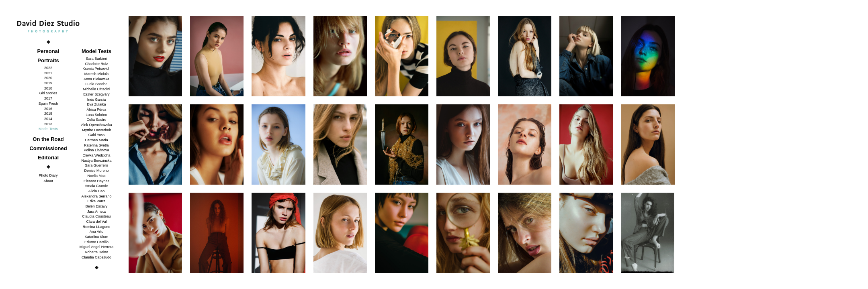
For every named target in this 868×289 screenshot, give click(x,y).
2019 (48, 83)
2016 (48, 109)
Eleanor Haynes (96, 181)
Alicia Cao (97, 191)
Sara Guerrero (96, 165)
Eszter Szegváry (96, 94)
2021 (48, 73)
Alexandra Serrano (96, 196)
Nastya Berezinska (96, 161)
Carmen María (96, 140)
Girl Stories (48, 93)
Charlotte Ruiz (96, 64)
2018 (48, 88)
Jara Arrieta (96, 212)
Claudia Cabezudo (96, 257)
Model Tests (48, 129)
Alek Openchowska (96, 125)
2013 (48, 124)
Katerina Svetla (96, 145)
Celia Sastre (96, 120)
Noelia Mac (96, 176)
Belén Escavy (97, 206)
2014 (48, 119)
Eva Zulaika (96, 104)
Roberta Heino (96, 252)
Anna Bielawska (96, 79)
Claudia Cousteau (96, 216)
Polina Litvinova (96, 150)
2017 (48, 98)
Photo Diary (48, 175)
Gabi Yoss (97, 135)
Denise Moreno (96, 171)
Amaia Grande (96, 186)
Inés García (97, 100)
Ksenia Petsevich (96, 69)
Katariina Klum (97, 237)
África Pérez (96, 110)
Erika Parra (96, 201)
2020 (48, 78)
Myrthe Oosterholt (96, 130)
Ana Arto (97, 232)
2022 (48, 68)
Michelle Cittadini (96, 89)
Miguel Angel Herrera (97, 247)
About (48, 181)
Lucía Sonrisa (96, 84)
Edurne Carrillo (96, 242)
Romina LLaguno (97, 227)
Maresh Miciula (97, 74)
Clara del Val (97, 222)
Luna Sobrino (96, 115)
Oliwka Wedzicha (97, 155)
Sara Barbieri (97, 59)
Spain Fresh (48, 104)
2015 (48, 114)
